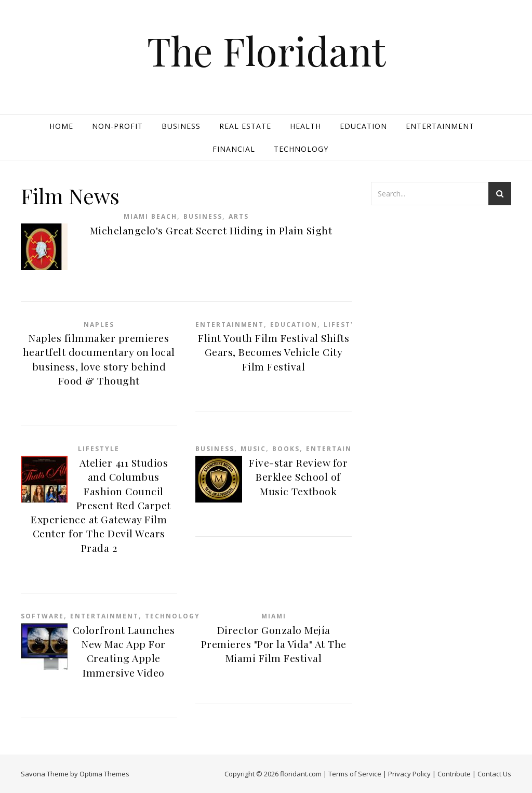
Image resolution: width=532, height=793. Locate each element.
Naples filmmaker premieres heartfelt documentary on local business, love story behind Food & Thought (99, 359)
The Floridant (266, 51)
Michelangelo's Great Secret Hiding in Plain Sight (211, 230)
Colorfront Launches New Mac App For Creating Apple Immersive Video (124, 651)
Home (61, 126)
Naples (99, 325)
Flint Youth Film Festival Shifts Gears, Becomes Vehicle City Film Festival (274, 352)
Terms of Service (355, 774)
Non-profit (117, 126)
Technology (301, 149)
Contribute (454, 774)
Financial (234, 149)
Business (181, 126)
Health (305, 126)
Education (363, 126)
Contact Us (494, 774)
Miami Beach (150, 216)
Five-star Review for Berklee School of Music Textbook (298, 477)
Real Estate (245, 126)
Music (253, 449)
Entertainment (440, 126)
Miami (274, 616)
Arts (239, 216)
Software (42, 616)
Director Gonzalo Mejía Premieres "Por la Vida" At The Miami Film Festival (274, 644)
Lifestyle (344, 325)
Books (286, 449)
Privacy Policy (409, 774)
